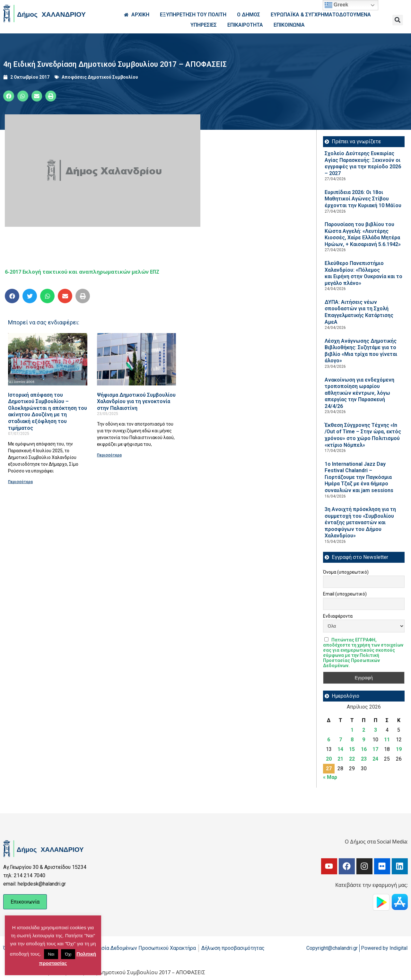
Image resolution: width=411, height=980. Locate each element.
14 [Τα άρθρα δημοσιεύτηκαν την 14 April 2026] (340, 749)
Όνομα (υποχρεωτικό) (346, 572)
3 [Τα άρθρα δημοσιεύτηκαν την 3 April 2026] (376, 730)
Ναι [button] (51, 954)
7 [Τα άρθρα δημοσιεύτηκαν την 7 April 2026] (341, 740)
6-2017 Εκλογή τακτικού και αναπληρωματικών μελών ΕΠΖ (82, 272)
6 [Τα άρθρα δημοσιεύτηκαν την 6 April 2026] (329, 740)
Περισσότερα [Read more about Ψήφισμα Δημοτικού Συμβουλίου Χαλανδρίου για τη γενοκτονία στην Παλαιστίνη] (109, 455)
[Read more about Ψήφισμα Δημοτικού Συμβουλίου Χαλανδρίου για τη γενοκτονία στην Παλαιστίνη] (137, 359)
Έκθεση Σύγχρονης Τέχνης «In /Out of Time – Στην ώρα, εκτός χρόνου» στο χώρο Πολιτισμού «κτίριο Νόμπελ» (363, 435)
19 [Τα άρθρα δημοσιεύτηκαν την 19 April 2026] (399, 749)
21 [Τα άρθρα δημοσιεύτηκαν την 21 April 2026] (340, 759)
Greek (337, 5)
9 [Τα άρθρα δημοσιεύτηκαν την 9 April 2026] (364, 740)
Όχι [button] (68, 954)
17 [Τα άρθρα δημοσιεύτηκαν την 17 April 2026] (375, 749)
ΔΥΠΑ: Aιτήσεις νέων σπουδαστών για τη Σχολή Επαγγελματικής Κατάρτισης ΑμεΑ (359, 312)
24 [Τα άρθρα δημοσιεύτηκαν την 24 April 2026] (375, 759)
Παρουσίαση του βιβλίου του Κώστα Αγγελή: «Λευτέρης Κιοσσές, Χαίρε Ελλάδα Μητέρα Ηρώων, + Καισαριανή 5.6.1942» (363, 234)
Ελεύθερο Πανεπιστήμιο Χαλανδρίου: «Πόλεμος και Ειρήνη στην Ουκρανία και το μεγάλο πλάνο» (363, 273)
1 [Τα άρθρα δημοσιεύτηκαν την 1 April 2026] (352, 730)
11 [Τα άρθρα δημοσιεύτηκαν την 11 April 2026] (387, 740)
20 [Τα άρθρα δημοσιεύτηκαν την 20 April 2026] (329, 759)
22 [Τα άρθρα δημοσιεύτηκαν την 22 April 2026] (352, 759)
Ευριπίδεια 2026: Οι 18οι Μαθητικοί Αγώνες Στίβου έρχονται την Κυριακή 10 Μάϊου (363, 199)
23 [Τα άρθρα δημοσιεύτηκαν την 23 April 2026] (364, 759)
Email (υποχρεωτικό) (345, 594)
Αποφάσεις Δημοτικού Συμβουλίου (100, 77)
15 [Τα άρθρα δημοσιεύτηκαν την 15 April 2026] (352, 749)
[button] (398, 20)
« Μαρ (330, 777)
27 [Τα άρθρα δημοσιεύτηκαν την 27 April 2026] (329, 768)
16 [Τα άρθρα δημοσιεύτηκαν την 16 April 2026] (364, 749)
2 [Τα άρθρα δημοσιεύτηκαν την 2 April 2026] (364, 730)
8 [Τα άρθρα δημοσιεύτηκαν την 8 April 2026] (352, 740)
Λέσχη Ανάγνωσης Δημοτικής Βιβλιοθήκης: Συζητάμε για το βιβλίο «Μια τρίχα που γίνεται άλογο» (361, 351)
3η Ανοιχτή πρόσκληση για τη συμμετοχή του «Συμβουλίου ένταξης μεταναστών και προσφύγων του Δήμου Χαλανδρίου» (360, 522)
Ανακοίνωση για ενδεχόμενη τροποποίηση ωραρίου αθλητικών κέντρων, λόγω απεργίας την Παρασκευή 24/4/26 (359, 393)
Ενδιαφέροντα (338, 616)
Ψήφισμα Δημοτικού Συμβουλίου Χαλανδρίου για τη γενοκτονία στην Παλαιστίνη (136, 402)
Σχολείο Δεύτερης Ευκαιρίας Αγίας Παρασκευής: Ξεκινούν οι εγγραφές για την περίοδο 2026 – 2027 (363, 163)
